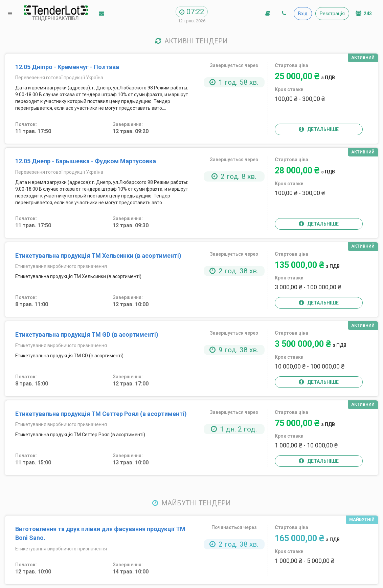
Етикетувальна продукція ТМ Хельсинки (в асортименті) (98, 256)
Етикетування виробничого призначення (61, 266)
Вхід (303, 14)
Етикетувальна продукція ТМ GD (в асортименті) (87, 334)
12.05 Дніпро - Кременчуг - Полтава (67, 67)
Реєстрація (332, 14)
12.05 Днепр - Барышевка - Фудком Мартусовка (86, 161)
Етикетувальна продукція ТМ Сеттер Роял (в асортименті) (101, 414)
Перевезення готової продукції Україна (59, 78)
